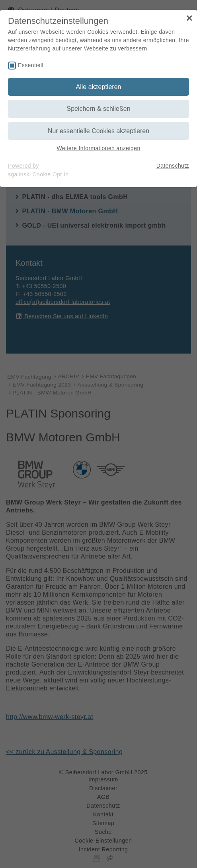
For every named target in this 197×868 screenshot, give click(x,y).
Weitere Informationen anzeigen (98, 148)
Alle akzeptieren (99, 87)
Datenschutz (173, 166)
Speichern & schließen (98, 109)
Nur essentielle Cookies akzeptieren (98, 131)
